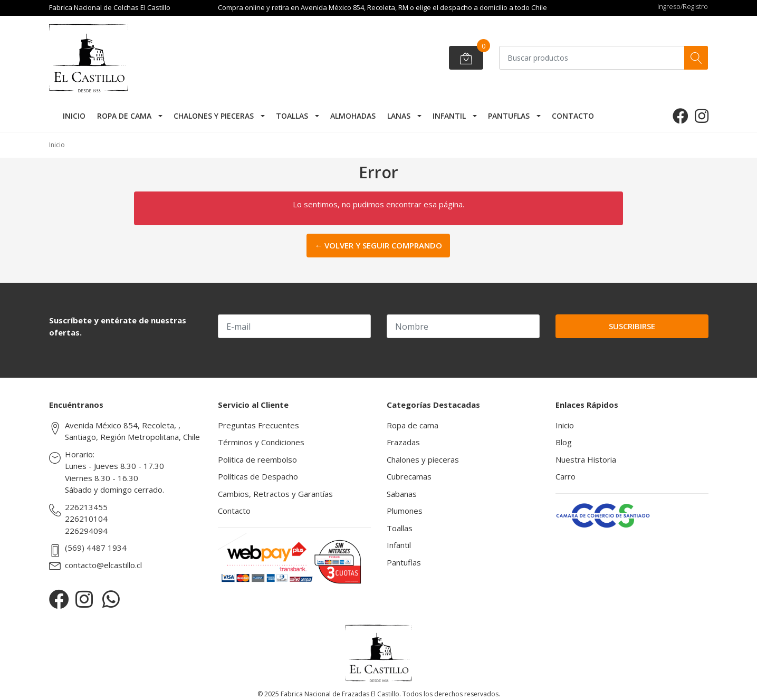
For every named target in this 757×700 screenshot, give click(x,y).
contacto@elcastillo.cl (103, 565)
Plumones (405, 511)
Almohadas (353, 116)
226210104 (86, 519)
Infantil (449, 116)
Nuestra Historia (586, 459)
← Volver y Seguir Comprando (378, 245)
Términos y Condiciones (261, 442)
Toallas (292, 116)
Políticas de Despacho (258, 476)
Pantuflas (509, 116)
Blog (564, 442)
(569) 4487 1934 (96, 548)
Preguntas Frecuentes (258, 425)
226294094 (86, 531)
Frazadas (403, 442)
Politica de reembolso (257, 459)
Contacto (573, 116)
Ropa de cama (124, 116)
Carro (566, 476)
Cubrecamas (409, 476)
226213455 (86, 507)
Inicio (74, 116)
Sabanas (402, 494)
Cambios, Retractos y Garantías (275, 494)
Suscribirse (632, 326)
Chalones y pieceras (214, 116)
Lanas (399, 116)
